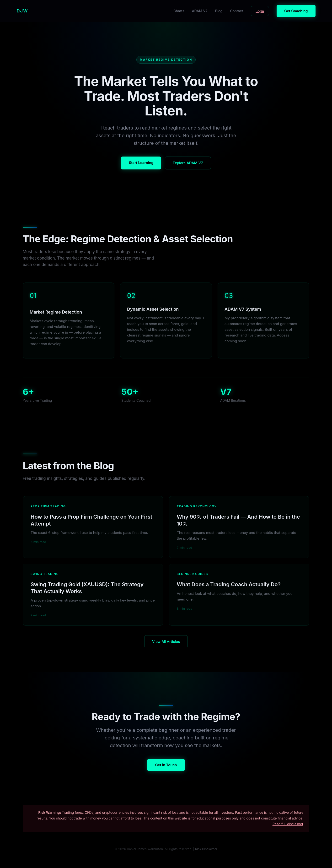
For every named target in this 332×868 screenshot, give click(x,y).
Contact (237, 11)
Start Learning (141, 163)
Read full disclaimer (288, 824)
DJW (22, 11)
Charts (179, 11)
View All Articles (166, 642)
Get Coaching (296, 11)
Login (260, 11)
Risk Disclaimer (206, 849)
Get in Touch (166, 765)
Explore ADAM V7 (188, 163)
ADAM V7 (200, 11)
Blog (219, 11)
